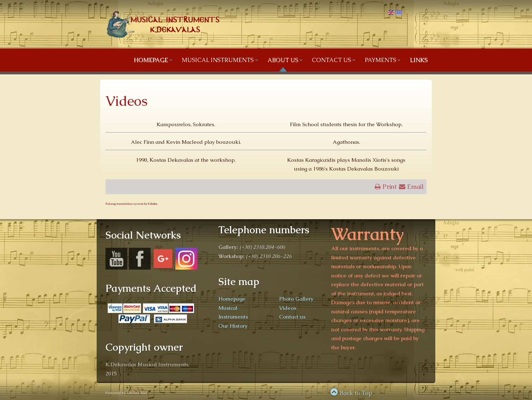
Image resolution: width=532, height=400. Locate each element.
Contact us (292, 317)
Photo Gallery (296, 299)
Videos (126, 101)
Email (411, 186)
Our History (233, 326)
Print (385, 186)
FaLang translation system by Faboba (131, 204)
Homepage (232, 299)
